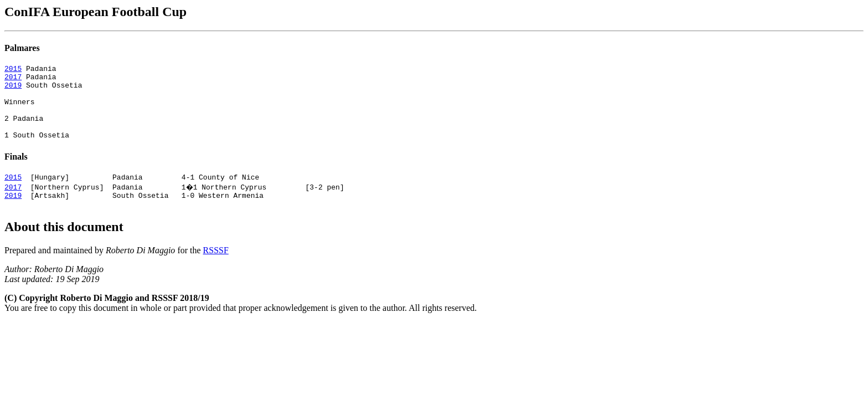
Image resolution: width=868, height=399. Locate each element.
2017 (13, 80)
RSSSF (216, 270)
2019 (13, 90)
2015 (13, 70)
